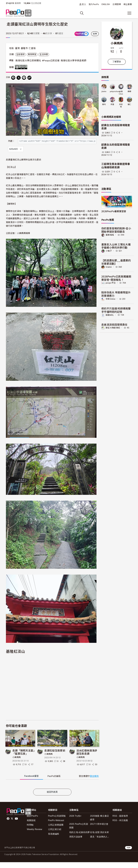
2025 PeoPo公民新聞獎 (79, 832)
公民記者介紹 (55, 835)
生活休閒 (44, 54)
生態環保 (20, 54)
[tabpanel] (52, 790)
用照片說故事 (76, 843)
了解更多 (117, 62)
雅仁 (129, 104)
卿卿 (129, 91)
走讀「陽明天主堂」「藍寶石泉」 (23, 758)
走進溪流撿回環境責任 (114, 324)
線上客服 (128, 4)
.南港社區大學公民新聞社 (28, 61)
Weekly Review (34, 835)
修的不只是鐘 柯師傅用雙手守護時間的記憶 (116, 310)
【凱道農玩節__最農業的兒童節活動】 (116, 262)
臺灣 (17, 48)
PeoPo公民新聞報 (57, 822)
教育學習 (32, 54)
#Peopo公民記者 (51, 61)
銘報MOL (110, 315)
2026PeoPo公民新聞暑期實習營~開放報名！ (116, 278)
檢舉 (95, 34)
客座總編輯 (54, 840)
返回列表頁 (52, 798)
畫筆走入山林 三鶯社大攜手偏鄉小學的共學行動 (116, 246)
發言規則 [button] (94, 782)
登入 (84, 4)
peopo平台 (111, 283)
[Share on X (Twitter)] (19, 78)
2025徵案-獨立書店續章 (99, 824)
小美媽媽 (17, 763)
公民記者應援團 (56, 831)
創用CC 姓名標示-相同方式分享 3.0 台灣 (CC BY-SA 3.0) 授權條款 (22, 67)
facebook (8, 824)
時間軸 (30, 831)
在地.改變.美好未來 (99, 838)
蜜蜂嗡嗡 (110, 235)
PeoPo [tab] (54, 782)
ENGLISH (106, 4)
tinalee (109, 267)
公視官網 (117, 4)
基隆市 (24, 48)
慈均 (104, 104)
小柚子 (109, 251)
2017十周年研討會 (99, 830)
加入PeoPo (94, 4)
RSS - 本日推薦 (120, 826)
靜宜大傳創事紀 (113, 328)
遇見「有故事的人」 (100, 843)
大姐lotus (121, 93)
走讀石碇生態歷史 (55, 756)
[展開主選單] (129, 13)
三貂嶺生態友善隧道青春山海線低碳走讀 (116, 166)
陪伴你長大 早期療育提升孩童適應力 (116, 294)
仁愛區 (32, 48)
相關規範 (31, 826)
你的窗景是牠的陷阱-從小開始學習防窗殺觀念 (116, 230)
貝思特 (121, 106)
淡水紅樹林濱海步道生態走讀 (87, 758)
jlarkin (104, 91)
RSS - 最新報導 (120, 822)
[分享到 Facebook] (13, 78)
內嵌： (11, 140)
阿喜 (112, 104)
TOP (128, 853)
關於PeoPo (32, 822)
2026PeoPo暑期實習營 (114, 211)
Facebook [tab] (31, 782)
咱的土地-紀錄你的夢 (80, 838)
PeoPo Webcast (56, 826)
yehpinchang (115, 91)
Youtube (17, 824)
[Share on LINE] (24, 78)
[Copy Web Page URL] (29, 78)
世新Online (111, 299)
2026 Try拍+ (75, 822)
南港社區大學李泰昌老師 (74, 61)
